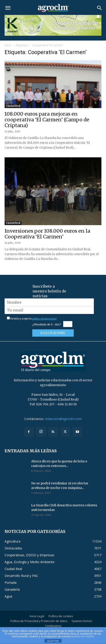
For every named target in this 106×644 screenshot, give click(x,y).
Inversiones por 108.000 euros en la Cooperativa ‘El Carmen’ (47, 234)
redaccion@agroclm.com (63, 419)
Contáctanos (53, 626)
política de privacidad (44, 319)
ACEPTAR (53, 641)
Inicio (8, 45)
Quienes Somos (82, 621)
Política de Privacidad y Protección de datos (39, 621)
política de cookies (83, 636)
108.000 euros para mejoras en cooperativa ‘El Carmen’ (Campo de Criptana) (47, 120)
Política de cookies (61, 616)
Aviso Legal (37, 616)
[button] (8, 8)
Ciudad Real (13, 106)
